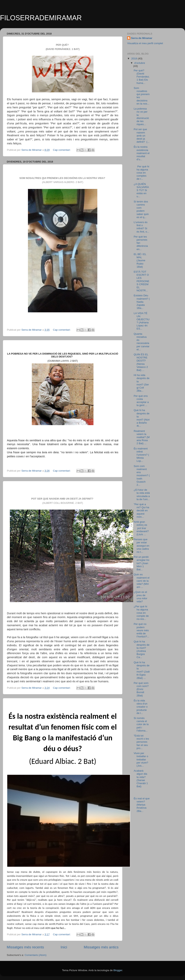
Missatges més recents (25, 947)
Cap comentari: (62, 150)
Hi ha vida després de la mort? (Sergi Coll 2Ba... (142, 383)
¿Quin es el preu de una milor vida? (141, 597)
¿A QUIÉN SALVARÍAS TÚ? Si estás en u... (141, 190)
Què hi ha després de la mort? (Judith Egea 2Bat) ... (142, 670)
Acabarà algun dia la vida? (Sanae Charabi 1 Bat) (141, 779)
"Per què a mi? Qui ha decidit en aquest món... (141, 511)
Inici (64, 947)
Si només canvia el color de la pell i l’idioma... (141, 724)
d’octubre (140, 63)
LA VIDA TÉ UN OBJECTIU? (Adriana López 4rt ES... (142, 321)
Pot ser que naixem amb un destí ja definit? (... (142, 136)
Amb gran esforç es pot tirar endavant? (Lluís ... (142, 528)
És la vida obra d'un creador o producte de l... (141, 707)
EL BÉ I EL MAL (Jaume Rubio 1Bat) (140, 260)
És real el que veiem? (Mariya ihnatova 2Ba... (142, 805)
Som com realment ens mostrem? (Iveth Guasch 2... (142, 475)
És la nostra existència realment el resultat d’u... (142, 153)
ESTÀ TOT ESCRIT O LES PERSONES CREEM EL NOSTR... (142, 281)
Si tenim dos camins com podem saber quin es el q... (141, 209)
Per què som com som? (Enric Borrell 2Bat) (141, 689)
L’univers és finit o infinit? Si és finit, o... (141, 227)
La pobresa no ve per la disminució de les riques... (141, 116)
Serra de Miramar (142, 38)
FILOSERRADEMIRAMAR (41, 18)
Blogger (118, 970)
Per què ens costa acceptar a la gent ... (141, 401)
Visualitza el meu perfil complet (145, 43)
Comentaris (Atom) (36, 955)
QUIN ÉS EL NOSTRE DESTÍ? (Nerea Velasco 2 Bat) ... (141, 362)
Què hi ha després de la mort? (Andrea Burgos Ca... (142, 649)
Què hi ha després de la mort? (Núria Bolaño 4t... (142, 418)
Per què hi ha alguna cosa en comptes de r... (141, 173)
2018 (135, 59)
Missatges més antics (101, 947)
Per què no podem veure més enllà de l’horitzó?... (141, 630)
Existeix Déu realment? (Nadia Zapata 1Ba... (142, 302)
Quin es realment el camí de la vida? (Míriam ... (142, 581)
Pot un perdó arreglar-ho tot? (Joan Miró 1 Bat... (142, 563)
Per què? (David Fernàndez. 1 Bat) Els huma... (142, 77)
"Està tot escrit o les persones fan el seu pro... (141, 742)
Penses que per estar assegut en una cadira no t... (142, 546)
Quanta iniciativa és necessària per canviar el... (142, 342)
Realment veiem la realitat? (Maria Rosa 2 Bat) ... (142, 437)
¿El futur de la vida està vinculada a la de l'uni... (142, 495)
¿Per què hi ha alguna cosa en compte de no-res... (141, 613)
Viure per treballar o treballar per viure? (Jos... (141, 759)
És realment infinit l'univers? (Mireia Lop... (141, 455)
